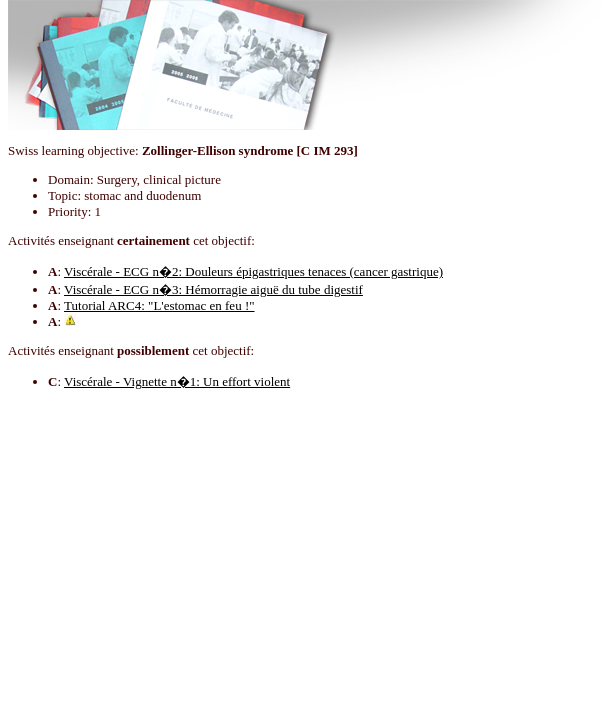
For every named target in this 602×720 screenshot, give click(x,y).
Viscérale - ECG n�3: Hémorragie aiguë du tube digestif (213, 289)
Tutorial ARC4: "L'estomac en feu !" (159, 305)
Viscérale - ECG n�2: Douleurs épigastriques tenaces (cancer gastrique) (253, 271)
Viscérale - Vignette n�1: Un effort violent (177, 381)
